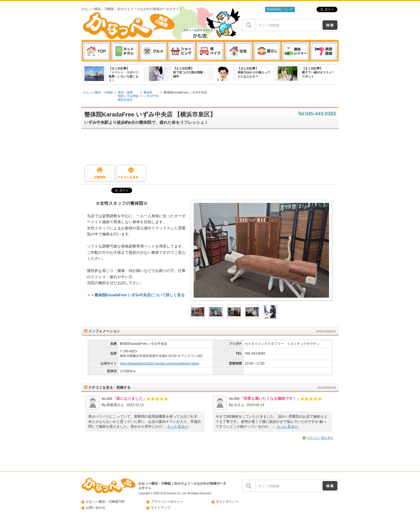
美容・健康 (125, 92)
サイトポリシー (227, 502)
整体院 (148, 92)
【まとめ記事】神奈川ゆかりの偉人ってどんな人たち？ (254, 72)
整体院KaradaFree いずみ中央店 (185, 92)
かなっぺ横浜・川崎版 (98, 92)
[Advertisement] (213, 149)
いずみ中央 (151, 96)
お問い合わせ (96, 508)
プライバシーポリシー (167, 502)
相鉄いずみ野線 (128, 96)
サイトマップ (161, 508)
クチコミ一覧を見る (320, 438)
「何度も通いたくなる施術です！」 (270, 398)
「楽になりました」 (129, 398)
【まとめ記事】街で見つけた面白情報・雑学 (189, 72)
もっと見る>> (178, 426)
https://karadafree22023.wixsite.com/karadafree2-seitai (159, 363)
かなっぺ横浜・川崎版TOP (105, 502)
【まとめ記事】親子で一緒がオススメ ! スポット (318, 72)
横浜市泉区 (125, 100)
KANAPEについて (280, 9)
